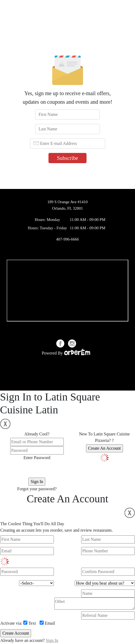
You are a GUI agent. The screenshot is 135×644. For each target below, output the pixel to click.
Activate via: (11, 623)
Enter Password (37, 458)
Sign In (52, 640)
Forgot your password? (37, 489)
